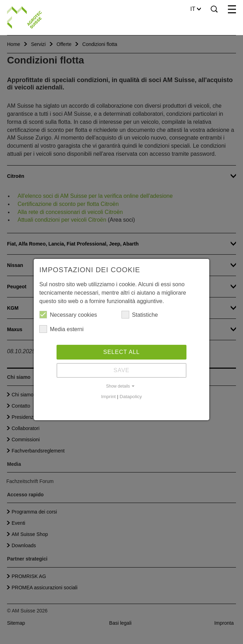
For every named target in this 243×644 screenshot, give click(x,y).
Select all (121, 352)
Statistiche (140, 315)
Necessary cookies (68, 315)
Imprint (109, 397)
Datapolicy (131, 397)
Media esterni (61, 329)
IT (196, 9)
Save (121, 370)
